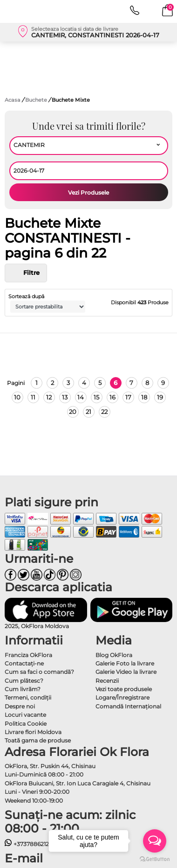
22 (104, 412)
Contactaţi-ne (24, 663)
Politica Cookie (26, 724)
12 (49, 397)
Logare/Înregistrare (123, 697)
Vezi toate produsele (124, 689)
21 (88, 412)
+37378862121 (28, 844)
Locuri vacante (25, 715)
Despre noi (20, 706)
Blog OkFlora (114, 655)
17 (128, 397)
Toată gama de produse (38, 740)
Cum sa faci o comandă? (39, 672)
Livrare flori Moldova (33, 732)
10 (17, 397)
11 (33, 397)
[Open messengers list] (155, 841)
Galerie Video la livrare (126, 672)
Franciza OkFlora (28, 655)
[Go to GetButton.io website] (155, 859)
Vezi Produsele (88, 192)
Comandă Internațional (128, 706)
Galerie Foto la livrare (125, 663)
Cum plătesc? (24, 681)
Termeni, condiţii (28, 697)
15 (96, 397)
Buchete (37, 100)
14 (81, 397)
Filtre (26, 273)
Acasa (13, 100)
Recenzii (107, 681)
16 (112, 397)
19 (160, 397)
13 (65, 397)
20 (73, 412)
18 (144, 397)
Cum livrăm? (23, 689)
